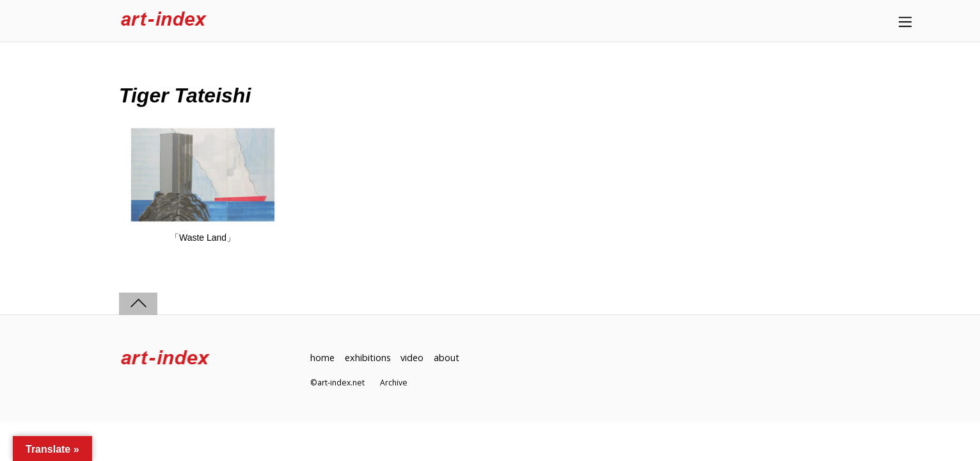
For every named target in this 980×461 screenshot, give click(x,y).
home (322, 358)
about (447, 358)
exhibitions (368, 358)
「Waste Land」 (203, 238)
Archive (394, 383)
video (412, 358)
